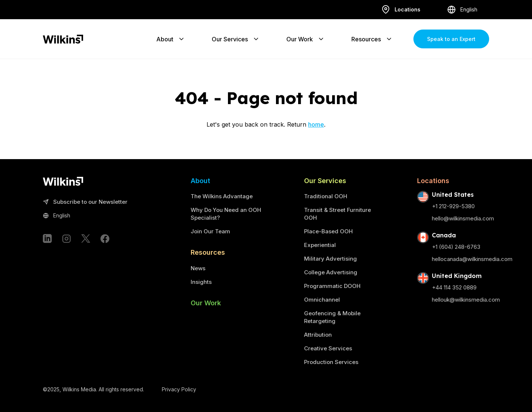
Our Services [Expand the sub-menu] (236, 39)
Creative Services (328, 348)
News (198, 268)
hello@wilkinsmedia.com (463, 218)
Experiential (320, 245)
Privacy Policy (179, 389)
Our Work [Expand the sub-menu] (306, 39)
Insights (201, 282)
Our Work (206, 303)
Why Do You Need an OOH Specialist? (226, 214)
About (200, 181)
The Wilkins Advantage (222, 196)
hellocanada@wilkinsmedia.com (472, 259)
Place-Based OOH (328, 231)
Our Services (325, 181)
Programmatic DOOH (332, 286)
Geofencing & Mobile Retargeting (332, 317)
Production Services (331, 362)
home (316, 124)
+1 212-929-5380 (453, 206)
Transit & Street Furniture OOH (337, 214)
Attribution (318, 335)
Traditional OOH (326, 196)
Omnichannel (322, 300)
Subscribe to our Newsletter (85, 202)
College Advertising (331, 272)
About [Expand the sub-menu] (171, 39)
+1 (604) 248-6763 (456, 247)
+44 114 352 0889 (454, 287)
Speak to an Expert (451, 39)
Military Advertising (330, 259)
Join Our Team (210, 231)
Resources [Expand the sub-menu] (372, 39)
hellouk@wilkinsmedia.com (466, 300)
